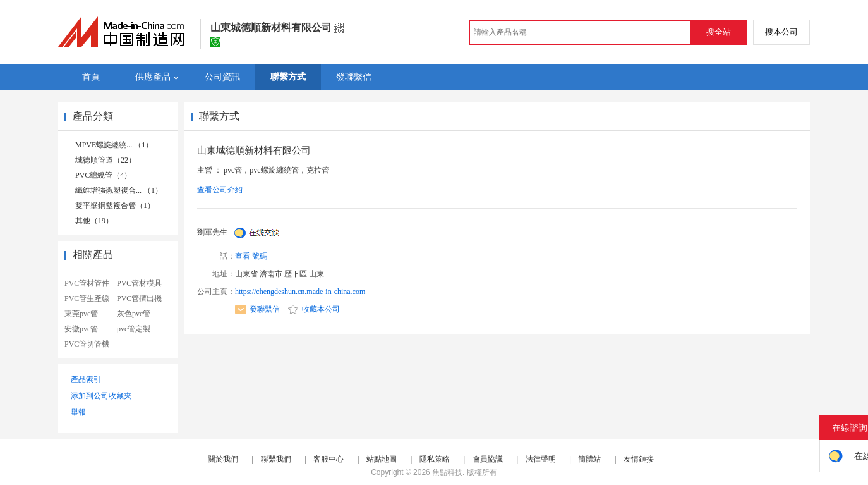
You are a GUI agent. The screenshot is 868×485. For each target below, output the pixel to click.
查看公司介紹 (220, 190)
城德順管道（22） (105, 160)
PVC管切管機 (87, 344)
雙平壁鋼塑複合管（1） (115, 206)
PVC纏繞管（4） (103, 175)
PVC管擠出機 (139, 298)
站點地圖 (382, 459)
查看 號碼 (251, 256)
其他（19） (94, 221)
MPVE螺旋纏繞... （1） (114, 145)
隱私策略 (435, 459)
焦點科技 (447, 472)
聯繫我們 (276, 459)
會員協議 (488, 459)
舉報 (78, 412)
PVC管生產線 (87, 298)
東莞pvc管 (81, 314)
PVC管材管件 (87, 283)
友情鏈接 (639, 459)
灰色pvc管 (134, 314)
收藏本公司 (314, 309)
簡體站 (589, 459)
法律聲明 (541, 459)
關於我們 (223, 459)
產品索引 (86, 379)
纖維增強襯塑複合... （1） (119, 190)
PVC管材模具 (139, 283)
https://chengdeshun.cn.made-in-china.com (300, 292)
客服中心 (329, 459)
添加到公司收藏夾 (101, 396)
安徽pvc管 (81, 329)
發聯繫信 (257, 309)
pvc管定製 (134, 329)
